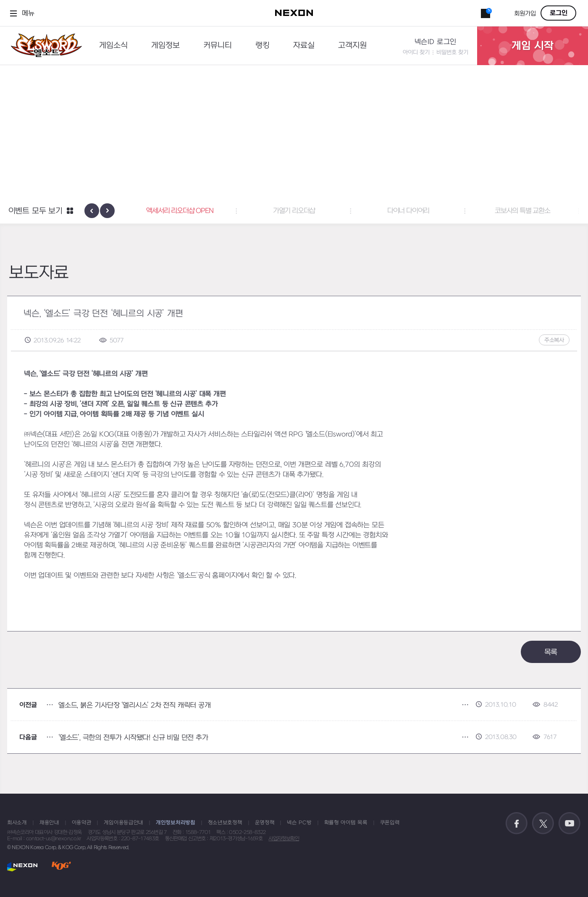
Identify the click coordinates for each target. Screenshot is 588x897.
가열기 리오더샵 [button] (294, 211)
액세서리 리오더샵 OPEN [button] (180, 211)
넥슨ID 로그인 (436, 42)
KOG (61, 867)
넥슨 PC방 (299, 823)
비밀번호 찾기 (452, 52)
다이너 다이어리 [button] (408, 211)
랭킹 (262, 46)
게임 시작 (533, 46)
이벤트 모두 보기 (35, 211)
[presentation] (92, 211)
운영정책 (265, 823)
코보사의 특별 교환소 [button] (522, 211)
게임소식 (113, 46)
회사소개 (17, 823)
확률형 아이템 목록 (346, 823)
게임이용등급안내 (123, 823)
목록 (551, 652)
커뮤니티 (218, 46)
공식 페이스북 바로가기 (517, 823)
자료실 (304, 46)
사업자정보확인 (284, 839)
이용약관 (82, 823)
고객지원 (352, 46)
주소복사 (554, 340)
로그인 (559, 13)
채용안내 (49, 823)
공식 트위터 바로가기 (543, 823)
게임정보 (165, 46)
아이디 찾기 (416, 52)
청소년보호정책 (225, 823)
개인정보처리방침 (176, 823)
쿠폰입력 (390, 823)
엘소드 (44, 46)
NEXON (22, 867)
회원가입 (525, 14)
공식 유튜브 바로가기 (570, 823)
